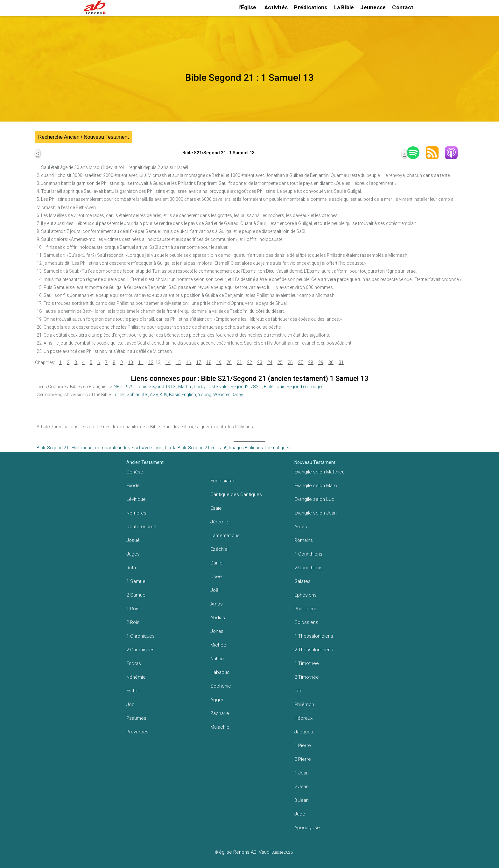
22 (250, 362)
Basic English (183, 395)
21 (239, 362)
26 (290, 362)
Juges (133, 554)
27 (300, 362)
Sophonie (221, 686)
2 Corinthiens (308, 568)
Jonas (217, 631)
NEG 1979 (124, 387)
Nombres (136, 513)
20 (229, 362)
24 (270, 362)
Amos (217, 604)
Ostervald (218, 387)
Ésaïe (216, 508)
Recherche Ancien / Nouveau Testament (84, 137)
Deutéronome (141, 527)
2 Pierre (303, 759)
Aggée (218, 700)
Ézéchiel (219, 549)
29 (321, 362)
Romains (304, 540)
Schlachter (137, 395)
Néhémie (136, 677)
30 (331, 362)
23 (260, 362)
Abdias (218, 618)
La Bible (344, 7)
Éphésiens (306, 595)
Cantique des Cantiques (236, 494)
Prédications (311, 7)
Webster (221, 395)
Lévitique (136, 499)
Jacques (304, 732)
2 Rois (133, 622)
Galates (302, 581)
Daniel (217, 563)
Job (130, 704)
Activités (276, 7)
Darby (200, 387)
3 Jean (302, 800)
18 (209, 362)
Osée (216, 577)
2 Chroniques (141, 650)
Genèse (135, 472)
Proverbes (137, 732)
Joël (215, 590)
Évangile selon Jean (316, 513)
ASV (154, 395)
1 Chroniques (141, 636)
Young (205, 395)
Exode (133, 486)
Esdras (134, 663)
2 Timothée (307, 677)
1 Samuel (136, 581)
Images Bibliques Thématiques (260, 448)
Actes (301, 527)
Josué (133, 540)
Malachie (220, 727)
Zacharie (220, 713)
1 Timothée (307, 663)
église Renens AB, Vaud (244, 852)
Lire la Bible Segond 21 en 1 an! (196, 448)
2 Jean (302, 787)
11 (141, 362)
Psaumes (136, 718)
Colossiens (306, 622)
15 (178, 362)
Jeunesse (373, 7)
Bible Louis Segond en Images (294, 387)
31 (341, 362)
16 (188, 362)
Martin (185, 387)
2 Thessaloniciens (314, 650)
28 (311, 362)
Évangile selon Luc (314, 499)
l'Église (247, 7)
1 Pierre (303, 745)
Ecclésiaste (223, 481)
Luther (119, 395)
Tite (299, 691)
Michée (218, 645)
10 (130, 362)
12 (151, 362)
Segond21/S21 (246, 387)
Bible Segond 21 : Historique (64, 448)
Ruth (131, 568)
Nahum (218, 659)
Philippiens (306, 609)
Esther (133, 691)
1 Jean (302, 773)
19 (219, 362)
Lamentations (225, 535)
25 (280, 362)
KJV (163, 395)
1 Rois (133, 609)
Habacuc (220, 672)
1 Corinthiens (308, 554)
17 (199, 362)
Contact (403, 7)
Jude (300, 814)
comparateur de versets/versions (129, 448)
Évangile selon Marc (316, 486)
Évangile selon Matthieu (320, 472)
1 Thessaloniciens (314, 636)
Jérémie (219, 522)
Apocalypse (307, 828)
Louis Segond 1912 (156, 387)
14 (168, 362)
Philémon (304, 704)
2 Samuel (136, 595)
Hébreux (303, 718)
